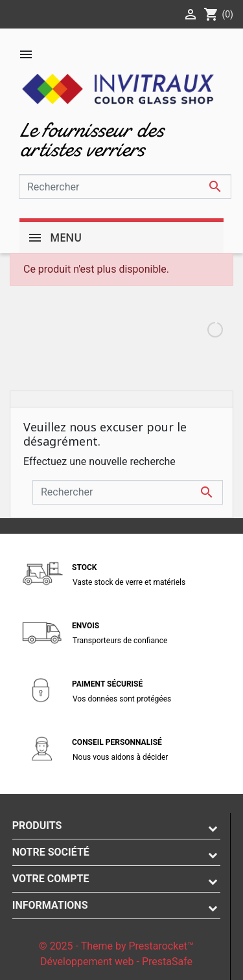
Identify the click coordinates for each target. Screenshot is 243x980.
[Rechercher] (125, 187)
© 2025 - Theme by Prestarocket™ (116, 946)
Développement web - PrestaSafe (116, 962)
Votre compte (51, 879)
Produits (37, 826)
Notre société (51, 852)
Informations (50, 905)
